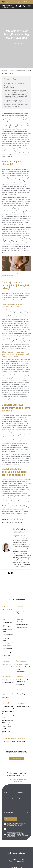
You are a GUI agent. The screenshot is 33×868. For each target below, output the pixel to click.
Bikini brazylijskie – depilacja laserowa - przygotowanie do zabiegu (17, 91)
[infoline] (17, 6)
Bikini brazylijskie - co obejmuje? (15, 83)
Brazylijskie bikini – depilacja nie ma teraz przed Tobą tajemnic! (16, 105)
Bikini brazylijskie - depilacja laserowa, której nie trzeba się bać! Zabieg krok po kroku (16, 96)
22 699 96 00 (19, 791)
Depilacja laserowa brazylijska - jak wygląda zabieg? (16, 87)
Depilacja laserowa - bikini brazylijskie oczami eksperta (13, 101)
